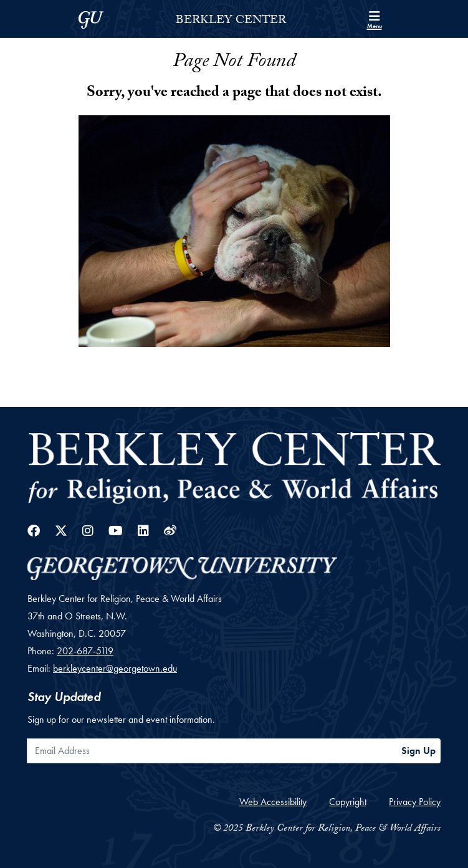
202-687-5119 (85, 651)
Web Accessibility (273, 802)
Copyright (348, 802)
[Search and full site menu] (375, 19)
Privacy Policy (415, 802)
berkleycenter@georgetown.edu (115, 668)
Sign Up (418, 751)
